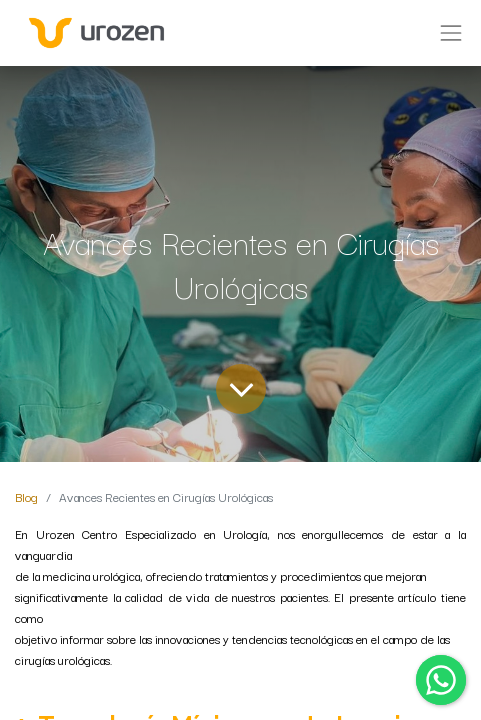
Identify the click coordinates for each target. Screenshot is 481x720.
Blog (26, 496)
